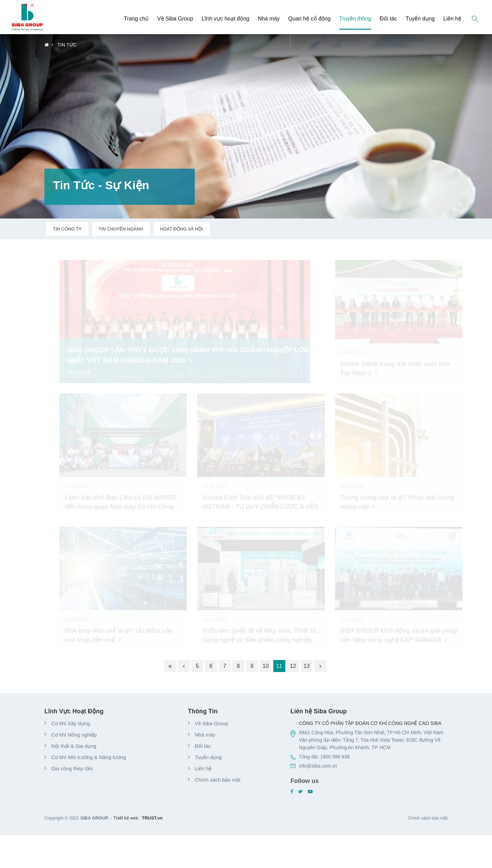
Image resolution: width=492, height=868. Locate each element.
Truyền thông (355, 19)
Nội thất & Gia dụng (74, 746)
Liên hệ (452, 19)
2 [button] (290, 373)
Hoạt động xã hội (182, 229)
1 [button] (282, 373)
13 (307, 666)
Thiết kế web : (127, 818)
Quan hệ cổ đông (310, 19)
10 (266, 666)
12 (293, 666)
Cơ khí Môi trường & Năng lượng (89, 757)
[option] (177, 321)
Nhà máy (269, 19)
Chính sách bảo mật (218, 780)
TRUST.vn (152, 818)
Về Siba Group (175, 19)
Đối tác (388, 19)
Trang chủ (136, 19)
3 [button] (299, 373)
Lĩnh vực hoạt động (225, 19)
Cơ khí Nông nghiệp (74, 735)
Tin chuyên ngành (121, 229)
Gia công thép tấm (72, 768)
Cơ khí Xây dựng (71, 723)
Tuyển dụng (420, 19)
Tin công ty (67, 229)
